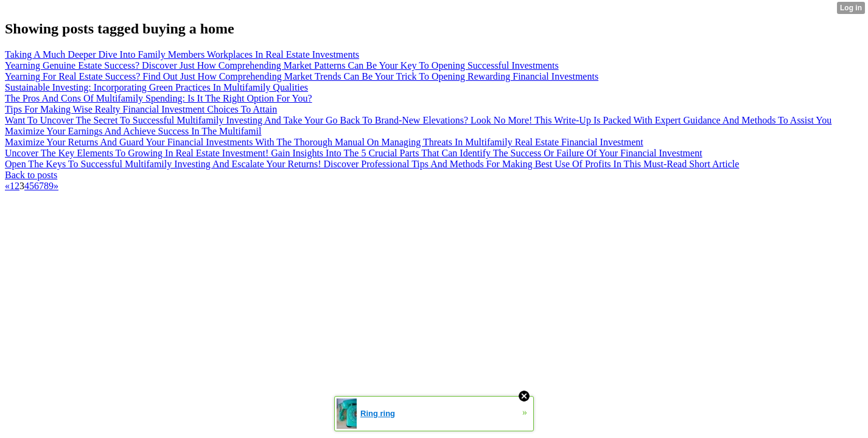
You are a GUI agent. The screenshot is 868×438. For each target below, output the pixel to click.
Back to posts (31, 175)
